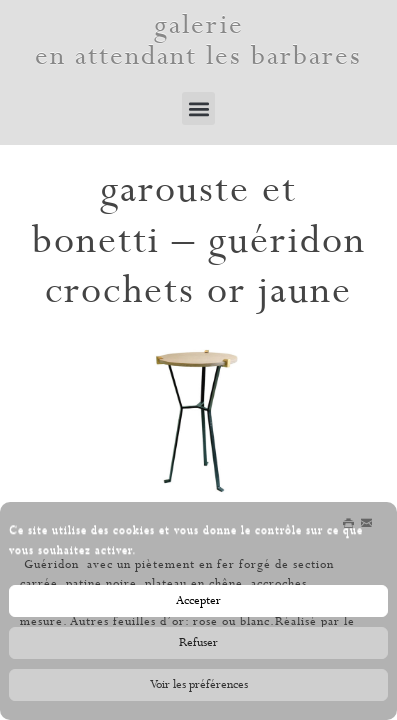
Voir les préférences (199, 689)
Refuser (198, 647)
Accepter (198, 605)
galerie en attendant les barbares (198, 41)
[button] (198, 108)
